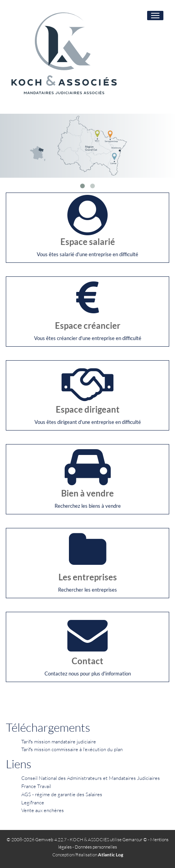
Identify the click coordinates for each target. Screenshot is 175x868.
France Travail (36, 786)
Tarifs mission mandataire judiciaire (59, 741)
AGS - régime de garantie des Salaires (62, 794)
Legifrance (33, 802)
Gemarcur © (135, 839)
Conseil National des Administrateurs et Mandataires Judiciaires (91, 778)
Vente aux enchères (43, 810)
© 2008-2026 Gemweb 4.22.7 (37, 839)
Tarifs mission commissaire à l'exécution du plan (72, 749)
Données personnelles (96, 847)
